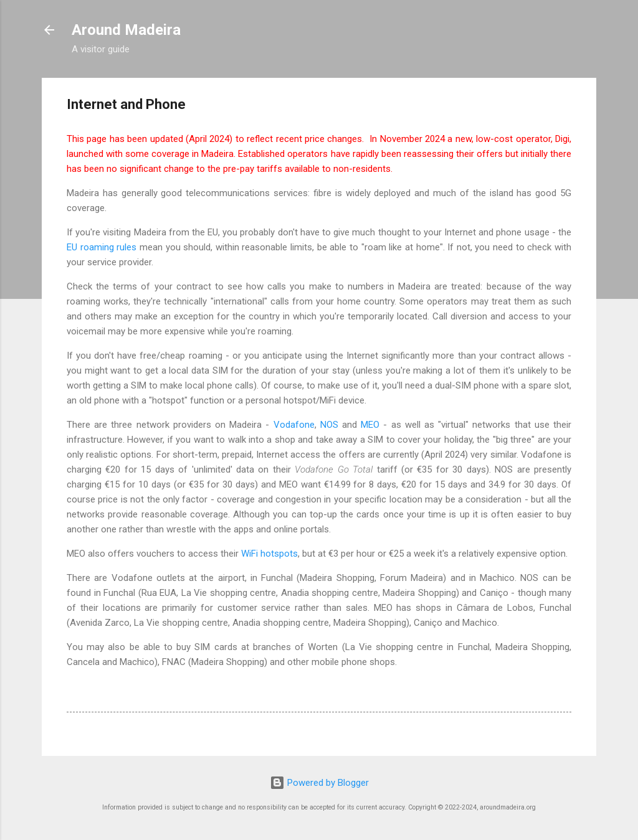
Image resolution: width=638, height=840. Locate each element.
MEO (370, 425)
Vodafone (294, 425)
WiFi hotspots (269, 554)
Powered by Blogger (319, 783)
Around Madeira (126, 30)
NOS (329, 425)
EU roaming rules (102, 247)
